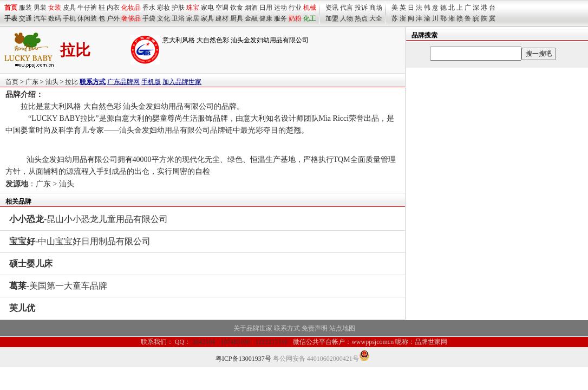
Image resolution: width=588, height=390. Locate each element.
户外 (113, 18)
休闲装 (87, 18)
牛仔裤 (87, 8)
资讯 (332, 8)
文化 (164, 18)
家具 (207, 18)
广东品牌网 (123, 82)
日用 (266, 8)
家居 (193, 18)
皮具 (69, 8)
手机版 (151, 82)
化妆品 (131, 8)
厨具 (237, 18)
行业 (295, 8)
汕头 (52, 82)
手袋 (149, 18)
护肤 (178, 8)
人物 (347, 18)
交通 (25, 18)
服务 (280, 18)
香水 (149, 8)
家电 (207, 8)
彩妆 (164, 8)
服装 (25, 8)
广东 (32, 82)
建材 (222, 18)
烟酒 (251, 8)
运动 (280, 8)
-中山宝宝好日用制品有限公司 (80, 241)
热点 (361, 18)
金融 (251, 18)
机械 (310, 8)
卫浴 (178, 18)
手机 (69, 18)
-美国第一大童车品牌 (58, 286)
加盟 (332, 18)
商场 (376, 8)
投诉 (361, 8)
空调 (222, 8)
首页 (12, 82)
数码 (55, 18)
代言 (347, 8)
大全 (376, 18)
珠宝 (193, 8)
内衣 (113, 8)
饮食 (237, 8)
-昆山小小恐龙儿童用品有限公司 (89, 219)
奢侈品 (131, 18)
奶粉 (295, 18)
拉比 (71, 82)
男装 (40, 8)
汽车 (40, 18)
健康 (266, 18)
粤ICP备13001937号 (243, 359)
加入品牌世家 (182, 82)
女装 (55, 8)
